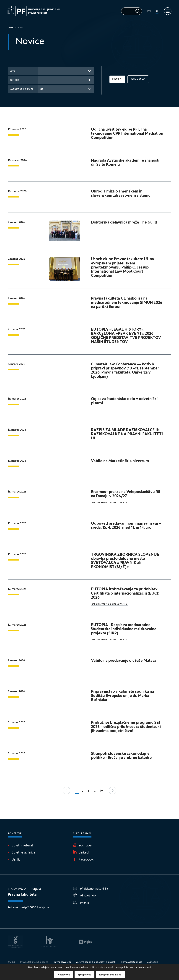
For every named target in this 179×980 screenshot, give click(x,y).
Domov (11, 28)
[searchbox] (41, 80)
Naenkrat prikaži (21, 89)
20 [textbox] (41, 89)
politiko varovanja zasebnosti (136, 968)
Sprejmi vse (84, 975)
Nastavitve (64, 975)
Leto (13, 71)
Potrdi (117, 80)
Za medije (153, 962)
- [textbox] (40, 71)
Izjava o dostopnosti (132, 962)
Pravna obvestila (62, 962)
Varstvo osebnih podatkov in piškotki (96, 962)
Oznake (14, 80)
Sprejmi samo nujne (110, 975)
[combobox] (66, 71)
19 (101, 791)
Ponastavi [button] (138, 80)
